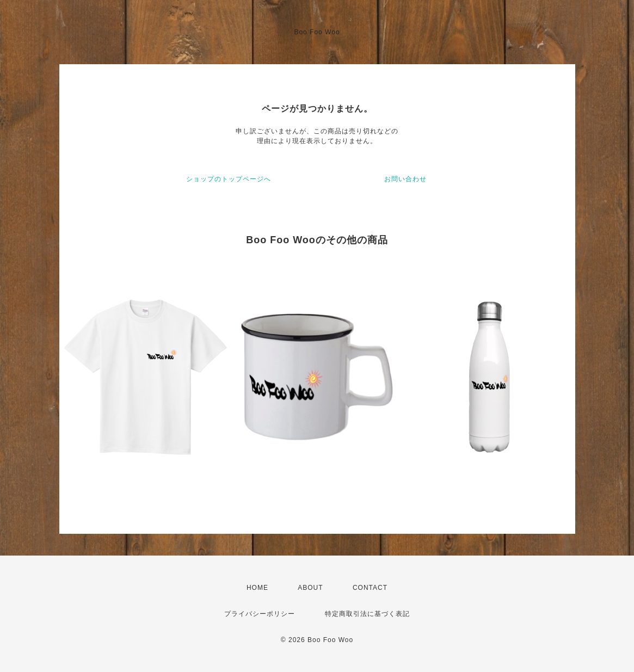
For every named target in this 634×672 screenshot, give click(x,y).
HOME (257, 588)
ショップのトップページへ (229, 179)
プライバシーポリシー (260, 614)
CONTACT (370, 588)
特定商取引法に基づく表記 (367, 614)
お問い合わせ (405, 179)
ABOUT (310, 588)
